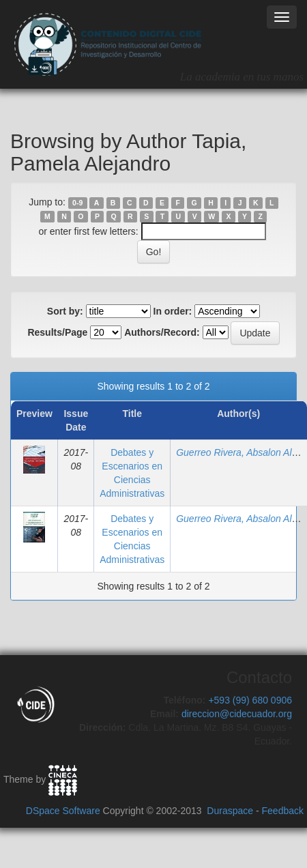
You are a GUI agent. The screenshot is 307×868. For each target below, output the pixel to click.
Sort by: (65, 311)
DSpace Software (63, 811)
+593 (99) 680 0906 (250, 700)
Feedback (283, 811)
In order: (173, 311)
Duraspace (230, 811)
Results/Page (57, 332)
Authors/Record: (162, 332)
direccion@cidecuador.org (237, 714)
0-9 (77, 203)
